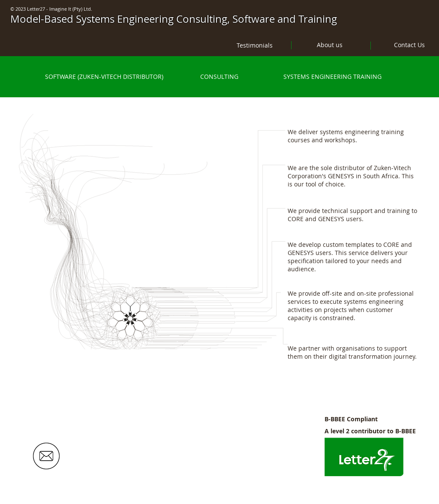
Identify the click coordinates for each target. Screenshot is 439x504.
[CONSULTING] (219, 77)
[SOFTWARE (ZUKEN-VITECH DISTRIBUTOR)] (104, 77)
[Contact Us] (409, 45)
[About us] (330, 45)
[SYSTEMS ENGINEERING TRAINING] (332, 77)
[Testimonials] (254, 45)
